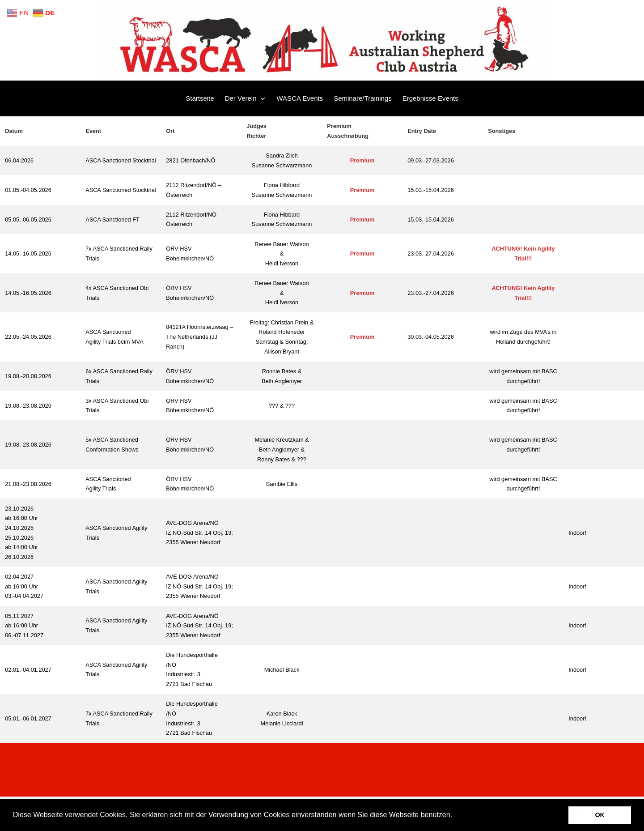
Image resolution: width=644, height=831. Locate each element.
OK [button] (600, 815)
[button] (455, 816)
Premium (362, 160)
